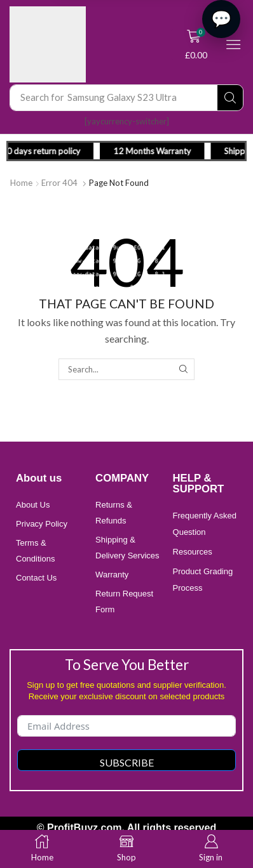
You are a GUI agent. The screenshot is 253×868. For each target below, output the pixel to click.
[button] (196, 44)
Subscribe (127, 762)
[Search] (230, 98)
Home (21, 183)
